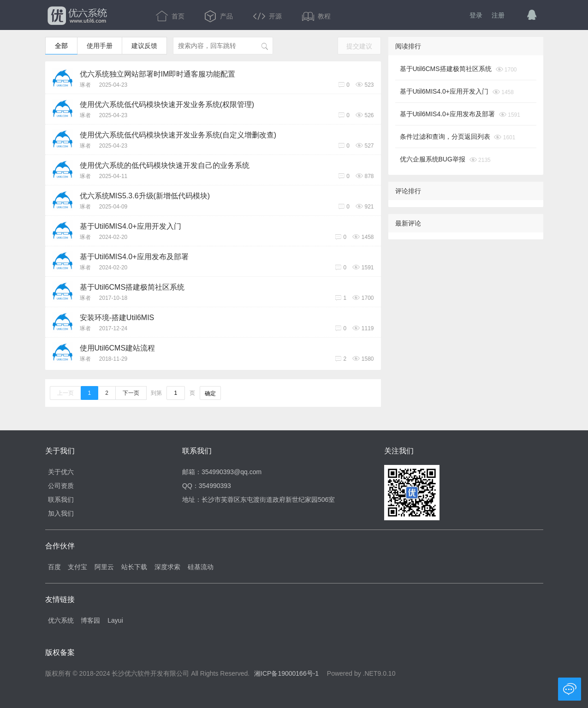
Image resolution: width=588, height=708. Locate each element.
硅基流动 (201, 567)
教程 (316, 16)
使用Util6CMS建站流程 (118, 348)
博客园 (90, 620)
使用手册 (100, 46)
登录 (476, 15)
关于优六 (61, 472)
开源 (268, 16)
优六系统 (76, 16)
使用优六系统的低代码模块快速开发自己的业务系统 (165, 165)
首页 (171, 16)
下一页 (131, 393)
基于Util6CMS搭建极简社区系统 (132, 287)
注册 (498, 15)
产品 (220, 16)
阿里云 (104, 567)
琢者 (85, 85)
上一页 (65, 393)
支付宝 (77, 567)
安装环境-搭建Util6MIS (117, 318)
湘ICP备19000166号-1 (286, 673)
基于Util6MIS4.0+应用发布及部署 (134, 257)
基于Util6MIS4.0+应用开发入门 (131, 226)
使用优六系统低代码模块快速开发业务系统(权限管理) (167, 104)
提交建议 (359, 46)
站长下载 (134, 567)
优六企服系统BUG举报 (433, 159)
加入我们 (61, 513)
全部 (61, 46)
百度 (54, 567)
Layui (115, 620)
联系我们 (61, 500)
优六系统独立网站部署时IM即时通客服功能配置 (158, 74)
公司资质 (61, 486)
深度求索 (167, 567)
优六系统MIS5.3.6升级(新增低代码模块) (145, 196)
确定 (210, 393)
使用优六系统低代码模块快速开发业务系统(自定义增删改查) (178, 135)
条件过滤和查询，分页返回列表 (445, 137)
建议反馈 (144, 46)
